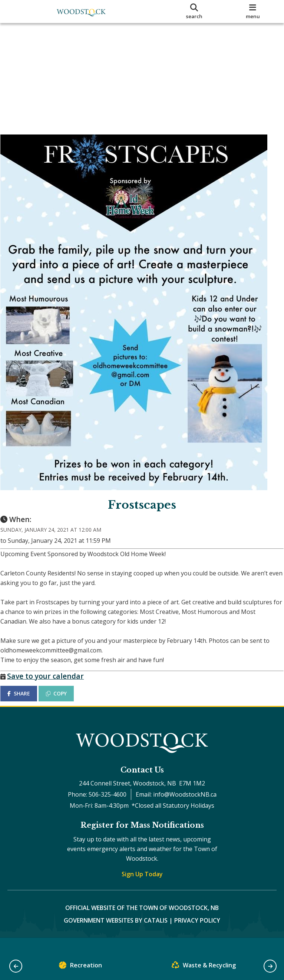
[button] (16, 966)
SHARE (26, 700)
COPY (63, 700)
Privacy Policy (197, 934)
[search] (194, 11)
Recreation (80, 967)
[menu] (253, 11)
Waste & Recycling (204, 967)
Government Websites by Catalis (116, 934)
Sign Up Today (142, 888)
